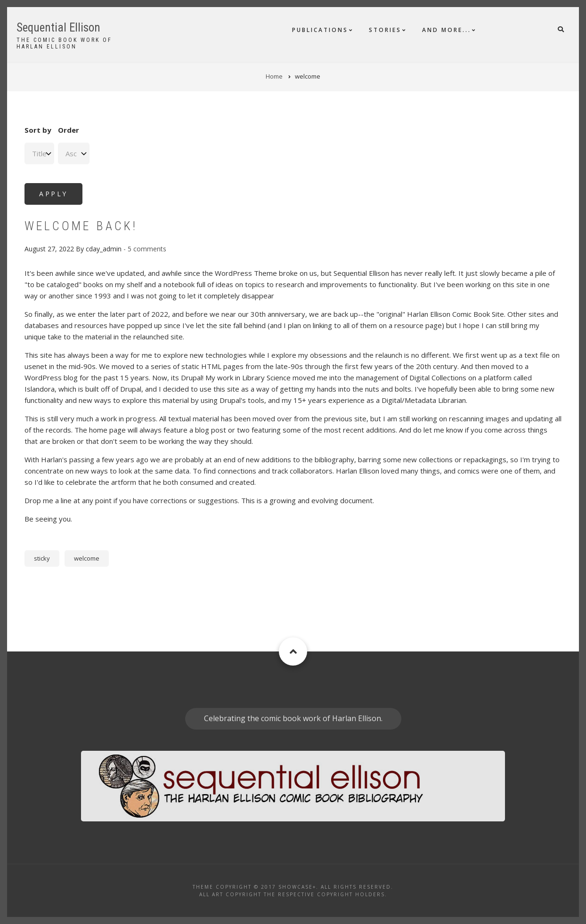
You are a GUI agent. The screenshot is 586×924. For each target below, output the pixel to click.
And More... (447, 30)
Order (69, 130)
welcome (87, 558)
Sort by (38, 130)
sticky (42, 558)
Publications (320, 30)
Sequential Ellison (58, 28)
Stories (385, 30)
